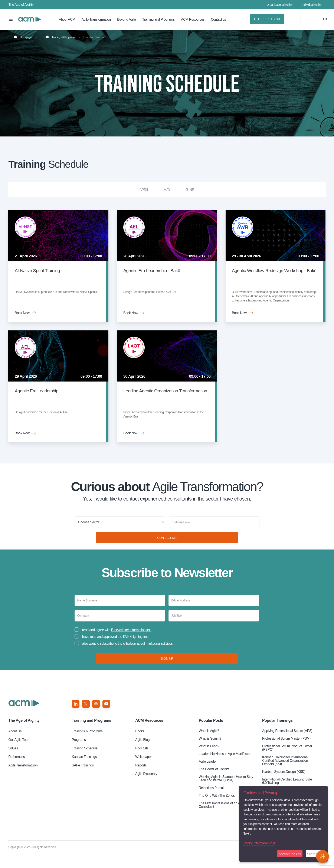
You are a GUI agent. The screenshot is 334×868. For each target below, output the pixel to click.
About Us (15, 746)
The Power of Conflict (214, 784)
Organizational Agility (279, 5)
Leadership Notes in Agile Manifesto (224, 768)
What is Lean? (209, 761)
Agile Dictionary (146, 788)
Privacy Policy (257, 862)
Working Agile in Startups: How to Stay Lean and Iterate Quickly (226, 793)
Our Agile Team (19, 754)
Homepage (23, 37)
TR (325, 19)
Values (13, 763)
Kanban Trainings (84, 771)
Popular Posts (211, 735)
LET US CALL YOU (267, 19)
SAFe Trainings (83, 780)
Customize (315, 854)
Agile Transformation (96, 19)
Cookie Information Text (259, 843)
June (190, 190)
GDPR (300, 862)
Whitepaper (143, 771)
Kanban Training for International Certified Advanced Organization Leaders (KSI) (285, 775)
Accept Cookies (290, 854)
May (167, 190)
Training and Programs (158, 19)
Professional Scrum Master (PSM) (286, 753)
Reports (141, 780)
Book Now (22, 313)
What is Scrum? (210, 753)
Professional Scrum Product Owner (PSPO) (287, 763)
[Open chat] (322, 857)
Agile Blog (142, 754)
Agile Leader (208, 776)
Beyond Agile (127, 19)
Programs (79, 754)
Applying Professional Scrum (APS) (287, 745)
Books (140, 746)
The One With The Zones (217, 810)
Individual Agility (312, 5)
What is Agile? (209, 745)
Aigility (24, 735)
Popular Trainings (277, 735)
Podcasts (142, 763)
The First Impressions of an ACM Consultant (222, 820)
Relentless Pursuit (212, 803)
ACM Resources (193, 19)
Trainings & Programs (60, 37)
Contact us (219, 19)
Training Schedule (29, 19)
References (17, 771)
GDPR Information (281, 862)
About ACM (67, 19)
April (144, 190)
